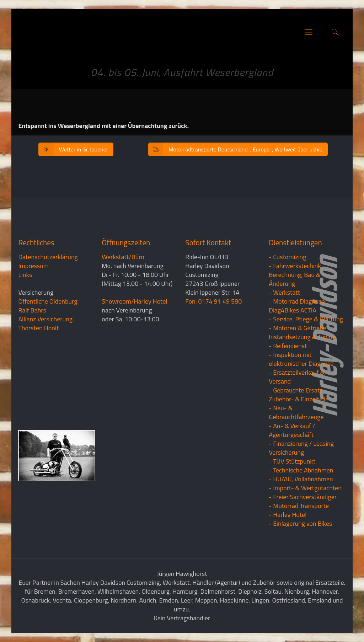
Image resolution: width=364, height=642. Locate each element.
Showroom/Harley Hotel (134, 301)
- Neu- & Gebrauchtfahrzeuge (296, 412)
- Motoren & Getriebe (298, 328)
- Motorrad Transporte (299, 506)
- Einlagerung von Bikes (300, 523)
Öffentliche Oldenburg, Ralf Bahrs (48, 306)
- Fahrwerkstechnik (295, 266)
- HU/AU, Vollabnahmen (301, 479)
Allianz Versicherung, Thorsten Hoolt (46, 323)
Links (25, 275)
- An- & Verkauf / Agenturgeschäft (292, 430)
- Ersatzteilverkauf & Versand (297, 377)
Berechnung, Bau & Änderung (295, 279)
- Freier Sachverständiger (303, 497)
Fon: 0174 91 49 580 (213, 301)
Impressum (33, 266)
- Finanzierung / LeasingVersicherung (301, 448)
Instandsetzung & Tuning (302, 337)
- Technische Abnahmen (301, 470)
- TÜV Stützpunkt (292, 461)
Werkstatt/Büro (123, 257)
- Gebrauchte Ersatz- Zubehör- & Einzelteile (299, 395)
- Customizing (287, 257)
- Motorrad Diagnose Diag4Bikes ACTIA (297, 306)
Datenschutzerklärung (48, 257)
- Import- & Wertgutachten (305, 488)
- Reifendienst (288, 346)
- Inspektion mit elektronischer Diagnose (301, 359)
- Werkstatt (284, 292)
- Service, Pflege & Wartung (306, 319)
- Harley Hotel (288, 515)
